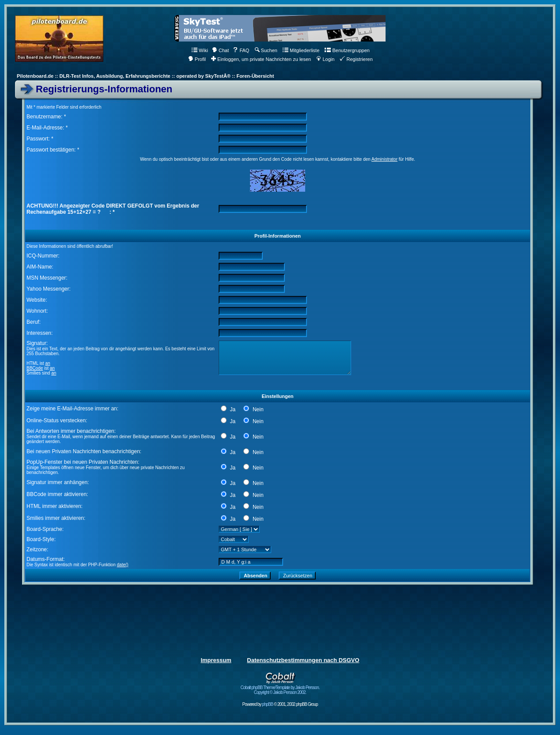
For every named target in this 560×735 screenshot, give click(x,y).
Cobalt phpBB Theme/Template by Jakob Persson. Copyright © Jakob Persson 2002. (280, 688)
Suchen (266, 50)
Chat (220, 50)
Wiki (200, 50)
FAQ (241, 50)
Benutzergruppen (347, 50)
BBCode (35, 368)
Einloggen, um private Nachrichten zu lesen (261, 59)
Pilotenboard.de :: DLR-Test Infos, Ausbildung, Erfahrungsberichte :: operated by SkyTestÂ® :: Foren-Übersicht (145, 76)
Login (325, 59)
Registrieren (356, 59)
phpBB (267, 704)
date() (123, 565)
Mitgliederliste (301, 50)
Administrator (384, 159)
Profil (197, 59)
